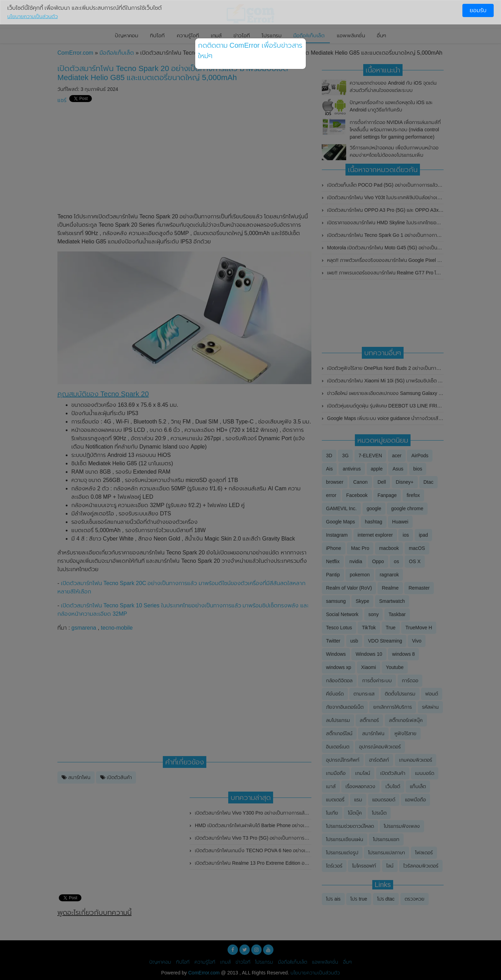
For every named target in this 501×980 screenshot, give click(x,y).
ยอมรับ (478, 10)
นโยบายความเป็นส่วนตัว (33, 16)
